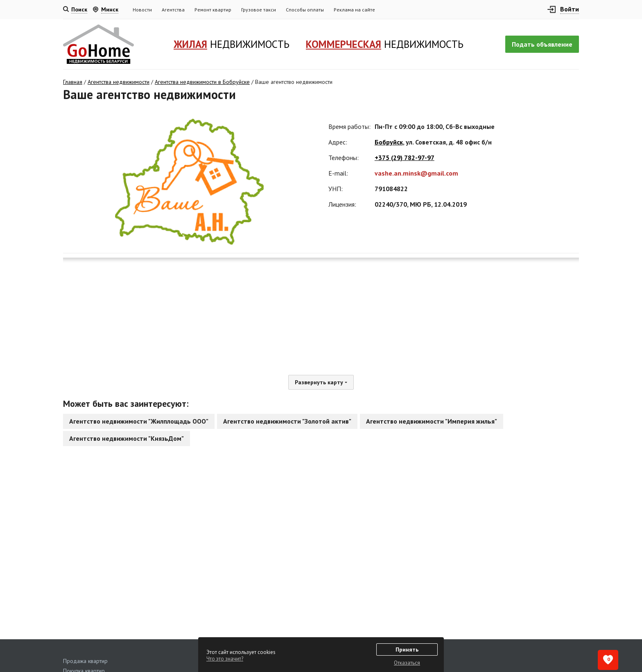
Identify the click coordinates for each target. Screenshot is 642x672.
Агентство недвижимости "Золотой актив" (287, 421)
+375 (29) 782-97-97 (405, 158)
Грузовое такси (259, 10)
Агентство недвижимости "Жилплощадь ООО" (139, 421)
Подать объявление (542, 44)
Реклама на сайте (354, 10)
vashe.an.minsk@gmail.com (416, 173)
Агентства (173, 10)
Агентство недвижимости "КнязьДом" (127, 438)
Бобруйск (389, 142)
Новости (142, 10)
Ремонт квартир (213, 10)
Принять (407, 649)
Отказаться (407, 663)
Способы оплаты (305, 10)
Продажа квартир (85, 661)
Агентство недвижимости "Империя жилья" (432, 421)
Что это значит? (225, 659)
